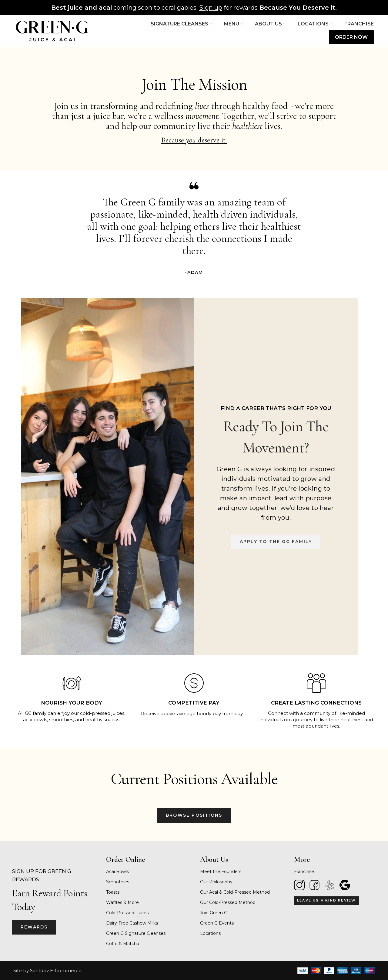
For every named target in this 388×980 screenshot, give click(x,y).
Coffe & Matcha (123, 944)
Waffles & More (122, 902)
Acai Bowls (117, 872)
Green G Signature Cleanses (136, 933)
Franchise (304, 872)
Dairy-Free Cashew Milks (132, 923)
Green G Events (217, 923)
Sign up (211, 8)
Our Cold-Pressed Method (228, 902)
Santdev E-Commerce (56, 970)
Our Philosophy (216, 882)
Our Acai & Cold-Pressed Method (235, 892)
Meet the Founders (221, 872)
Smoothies (118, 882)
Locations (210, 933)
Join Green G (214, 913)
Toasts (113, 892)
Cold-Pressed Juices (127, 913)
